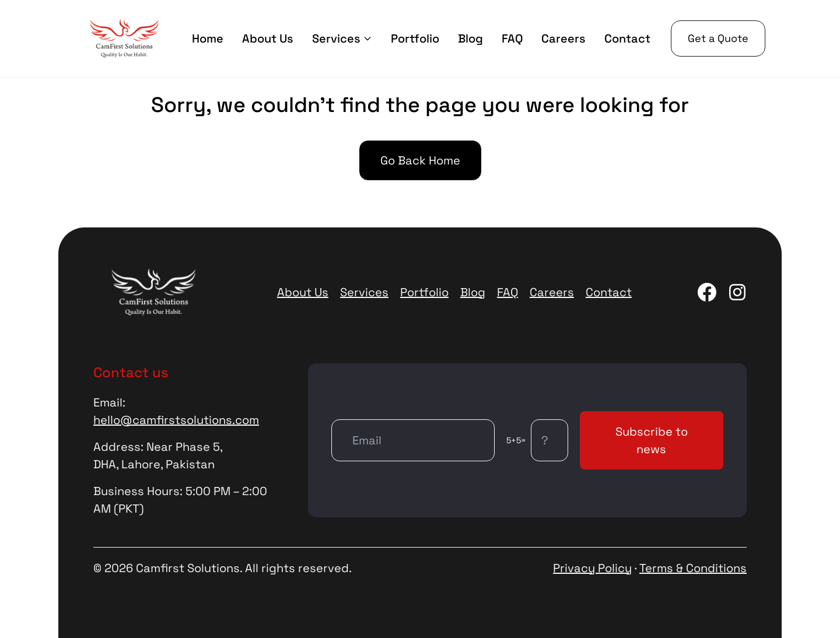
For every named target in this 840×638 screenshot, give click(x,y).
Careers (563, 38)
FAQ (512, 38)
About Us (268, 38)
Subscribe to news (652, 440)
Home (208, 38)
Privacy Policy (592, 568)
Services (342, 38)
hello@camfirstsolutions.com (176, 420)
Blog (470, 38)
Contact (627, 38)
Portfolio (415, 38)
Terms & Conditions (693, 568)
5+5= (516, 440)
